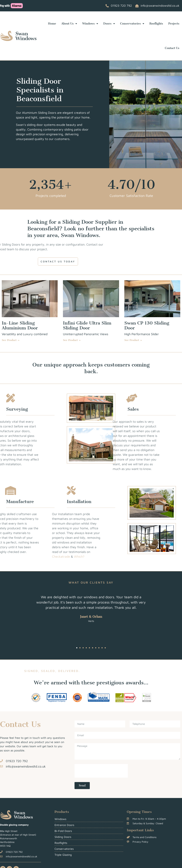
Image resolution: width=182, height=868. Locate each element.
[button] (77, 648)
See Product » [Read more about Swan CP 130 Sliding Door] (133, 340)
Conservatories (132, 24)
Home (52, 24)
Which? (50, 557)
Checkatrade (31, 557)
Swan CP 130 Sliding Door (147, 326)
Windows (90, 24)
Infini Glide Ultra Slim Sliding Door (87, 326)
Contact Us (172, 48)
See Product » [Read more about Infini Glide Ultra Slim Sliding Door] (72, 340)
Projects (174, 24)
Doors (109, 24)
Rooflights (156, 24)
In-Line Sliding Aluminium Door (20, 326)
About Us (69, 24)
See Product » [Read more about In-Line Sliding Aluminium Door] (11, 340)
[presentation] (101, 771)
